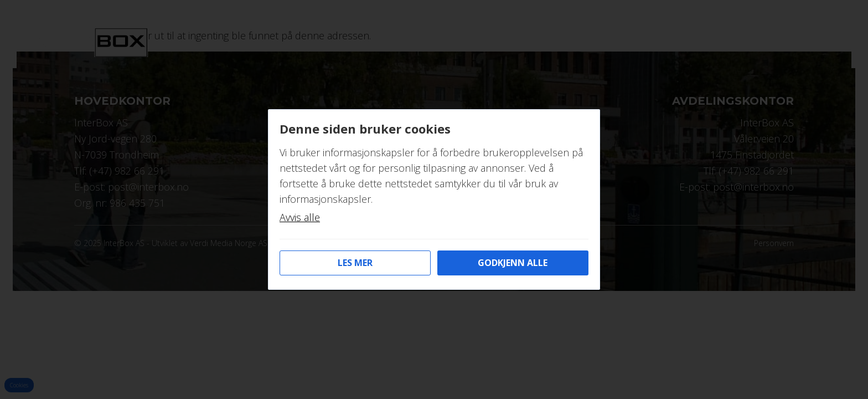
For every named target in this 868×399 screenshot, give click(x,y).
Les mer (355, 263)
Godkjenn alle (513, 263)
